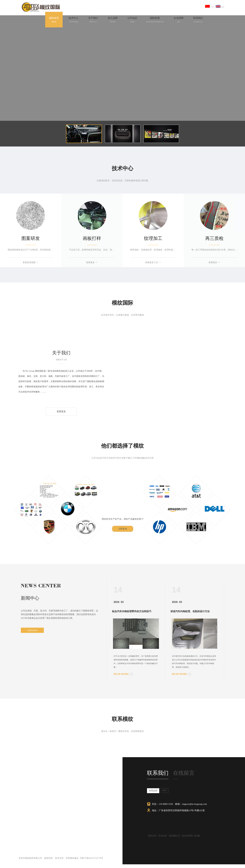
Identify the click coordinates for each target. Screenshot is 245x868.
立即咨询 (123, 529)
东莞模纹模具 (61, 333)
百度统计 (174, 836)
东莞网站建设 (72, 858)
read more (32, 630)
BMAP (152, 836)
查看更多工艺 (153, 262)
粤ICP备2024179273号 (92, 858)
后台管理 (187, 836)
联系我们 (198, 20)
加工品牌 (113, 20)
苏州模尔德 (117, 333)
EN (220, 7)
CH (210, 7)
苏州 (165, 790)
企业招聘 (179, 20)
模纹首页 (54, 20)
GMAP (163, 836)
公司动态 (132, 20)
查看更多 (92, 262)
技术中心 (73, 20)
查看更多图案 (31, 262)
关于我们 (93, 20)
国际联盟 (155, 20)
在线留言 (184, 773)
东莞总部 (153, 791)
